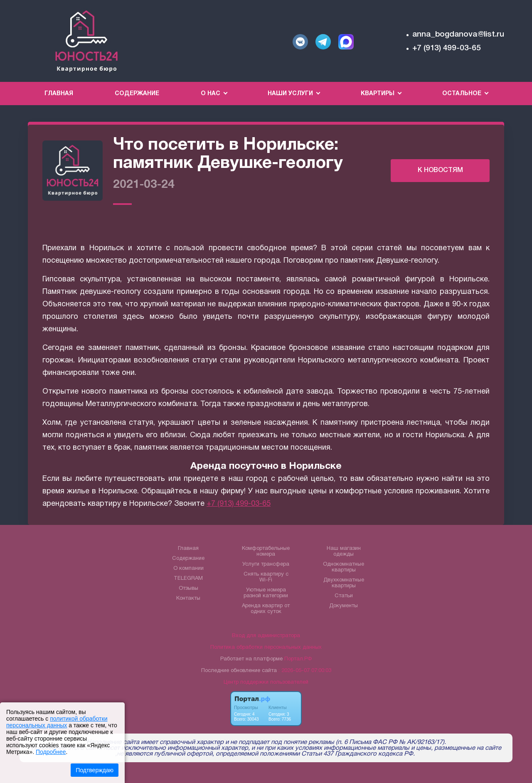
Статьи (344, 596)
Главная (59, 94)
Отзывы (188, 588)
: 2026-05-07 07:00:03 (305, 671)
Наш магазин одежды (344, 552)
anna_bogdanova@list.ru (458, 34)
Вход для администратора (266, 636)
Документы (344, 606)
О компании (188, 569)
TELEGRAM (188, 579)
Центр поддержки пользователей (266, 682)
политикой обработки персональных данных (57, 722)
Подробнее (51, 752)
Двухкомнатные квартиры (344, 583)
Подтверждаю (95, 770)
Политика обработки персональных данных (266, 648)
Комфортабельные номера (266, 552)
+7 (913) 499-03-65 (447, 48)
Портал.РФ (298, 659)
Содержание (137, 94)
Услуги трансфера (266, 564)
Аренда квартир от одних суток (266, 609)
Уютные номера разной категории (266, 593)
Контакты (188, 598)
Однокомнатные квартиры (344, 567)
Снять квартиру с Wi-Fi (266, 577)
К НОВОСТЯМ (440, 170)
